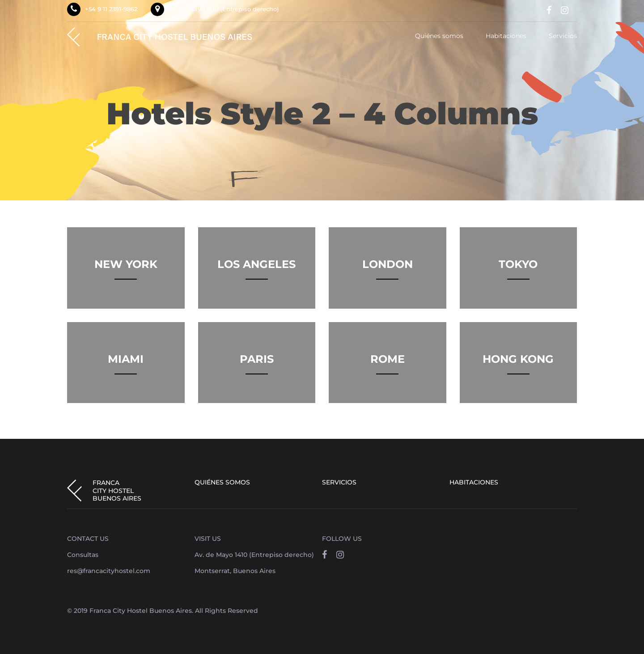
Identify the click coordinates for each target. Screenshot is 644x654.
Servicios (563, 36)
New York (126, 264)
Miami (126, 359)
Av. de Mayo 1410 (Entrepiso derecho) (224, 9)
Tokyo (518, 264)
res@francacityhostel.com (109, 571)
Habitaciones (506, 36)
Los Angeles (256, 264)
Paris (257, 359)
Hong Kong (518, 359)
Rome (388, 359)
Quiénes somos (439, 36)
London (388, 264)
